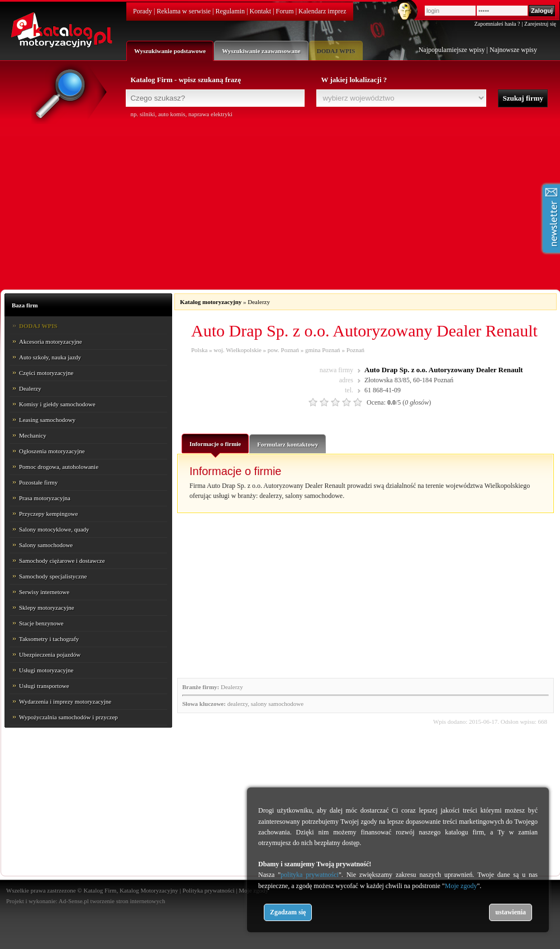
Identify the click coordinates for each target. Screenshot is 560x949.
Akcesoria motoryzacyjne (51, 341)
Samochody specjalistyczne (53, 576)
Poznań (355, 350)
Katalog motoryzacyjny (211, 302)
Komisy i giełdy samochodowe (57, 404)
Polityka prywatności (208, 890)
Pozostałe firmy (38, 482)
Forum (285, 11)
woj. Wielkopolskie (238, 350)
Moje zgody (461, 886)
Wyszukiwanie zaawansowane (261, 51)
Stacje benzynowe (41, 623)
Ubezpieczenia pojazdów (50, 654)
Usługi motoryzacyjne (46, 670)
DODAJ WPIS (336, 51)
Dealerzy (30, 388)
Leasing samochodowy (47, 420)
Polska (199, 350)
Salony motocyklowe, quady (54, 529)
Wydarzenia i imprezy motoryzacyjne (65, 701)
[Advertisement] (280, 202)
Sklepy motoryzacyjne (47, 608)
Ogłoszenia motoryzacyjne (52, 451)
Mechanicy (33, 435)
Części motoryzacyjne (46, 373)
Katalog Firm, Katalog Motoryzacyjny (130, 890)
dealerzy (238, 704)
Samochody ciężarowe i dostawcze (62, 561)
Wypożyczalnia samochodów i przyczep (68, 717)
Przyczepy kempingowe (48, 514)
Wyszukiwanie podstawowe (170, 51)
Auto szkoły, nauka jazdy (50, 357)
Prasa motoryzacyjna (45, 498)
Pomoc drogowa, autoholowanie (59, 467)
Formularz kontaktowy (288, 444)
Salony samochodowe (46, 545)
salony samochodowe (277, 704)
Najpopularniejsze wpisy (452, 50)
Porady (143, 11)
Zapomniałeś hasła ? (497, 24)
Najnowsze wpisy (513, 50)
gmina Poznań (323, 350)
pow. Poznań (283, 350)
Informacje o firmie (215, 447)
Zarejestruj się (540, 24)
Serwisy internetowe (44, 592)
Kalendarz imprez (322, 11)
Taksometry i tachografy (49, 639)
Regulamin (230, 11)
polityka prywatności (310, 875)
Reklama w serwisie (184, 11)
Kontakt (261, 11)
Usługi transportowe (44, 686)
